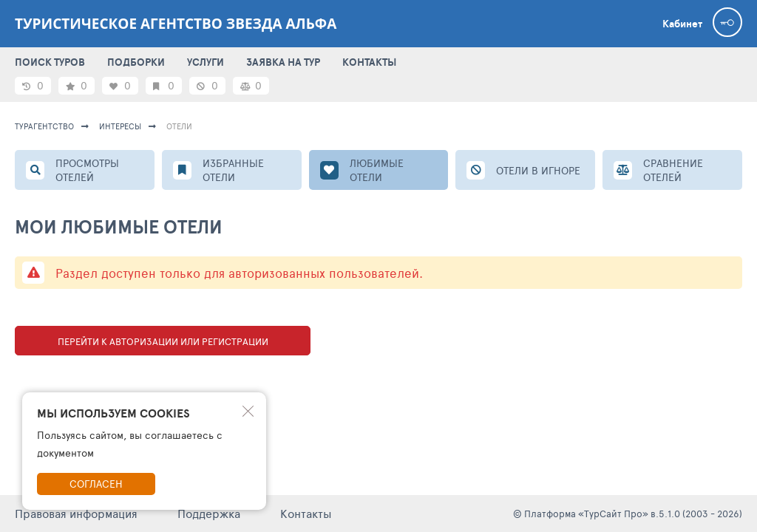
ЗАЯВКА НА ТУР (283, 62)
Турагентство (44, 126)
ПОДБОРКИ (136, 62)
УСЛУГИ (206, 62)
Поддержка (209, 513)
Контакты (306, 513)
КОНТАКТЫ (369, 62)
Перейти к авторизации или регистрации (163, 341)
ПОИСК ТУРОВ (50, 62)
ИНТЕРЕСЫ (120, 126)
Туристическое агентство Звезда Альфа (176, 24)
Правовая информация (76, 513)
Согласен (96, 484)
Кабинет (682, 24)
